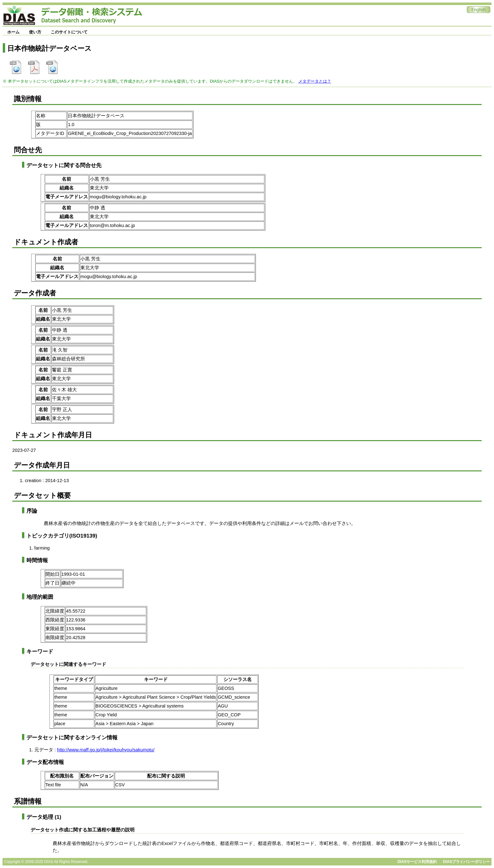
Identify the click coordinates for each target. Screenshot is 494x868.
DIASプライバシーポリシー (466, 862)
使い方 (35, 32)
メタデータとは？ (315, 81)
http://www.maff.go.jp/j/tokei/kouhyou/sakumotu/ (106, 750)
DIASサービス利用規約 (417, 862)
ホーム (13, 32)
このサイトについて (69, 32)
